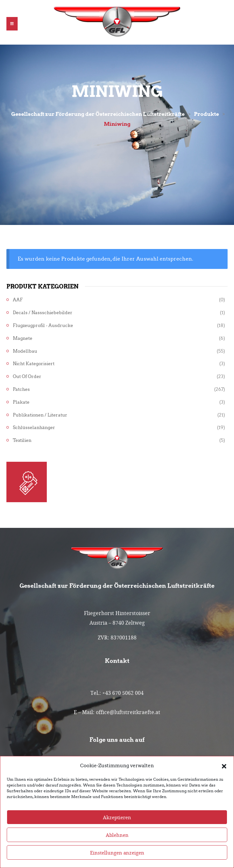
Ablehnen (117, 847)
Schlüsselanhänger (34, 428)
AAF (18, 300)
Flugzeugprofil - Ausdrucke (43, 326)
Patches (21, 389)
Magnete (23, 338)
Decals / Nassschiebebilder (43, 313)
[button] (224, 778)
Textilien (22, 440)
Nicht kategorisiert (34, 364)
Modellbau (25, 351)
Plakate (21, 402)
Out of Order (27, 377)
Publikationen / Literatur (40, 415)
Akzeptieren (117, 830)
